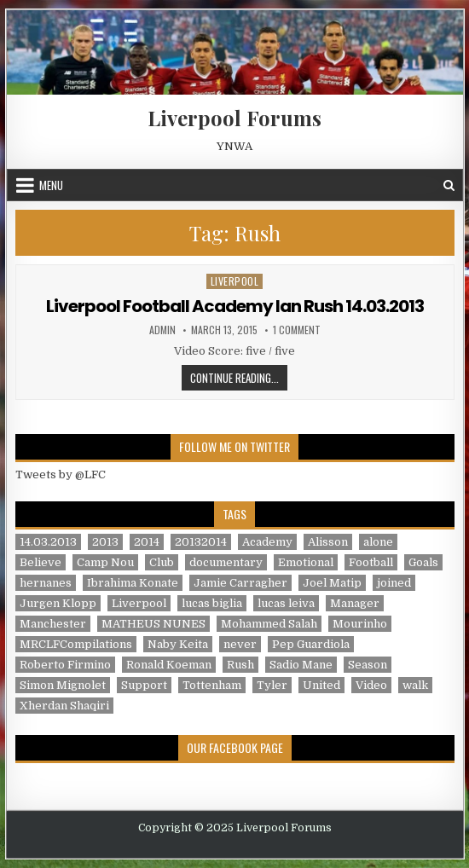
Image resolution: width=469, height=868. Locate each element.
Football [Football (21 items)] (371, 562)
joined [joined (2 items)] (394, 583)
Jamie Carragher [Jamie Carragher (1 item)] (240, 583)
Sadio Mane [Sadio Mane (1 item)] (301, 665)
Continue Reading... (239, 377)
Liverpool (235, 281)
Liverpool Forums (234, 118)
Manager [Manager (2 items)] (355, 603)
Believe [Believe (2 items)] (41, 562)
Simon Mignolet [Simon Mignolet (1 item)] (63, 685)
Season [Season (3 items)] (368, 665)
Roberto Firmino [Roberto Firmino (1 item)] (65, 665)
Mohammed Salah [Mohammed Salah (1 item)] (269, 624)
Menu (51, 185)
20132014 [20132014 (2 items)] (201, 542)
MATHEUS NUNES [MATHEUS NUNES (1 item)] (153, 624)
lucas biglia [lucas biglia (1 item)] (212, 603)
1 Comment (297, 330)
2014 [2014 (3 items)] (147, 542)
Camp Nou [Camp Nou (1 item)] (105, 562)
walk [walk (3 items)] (415, 685)
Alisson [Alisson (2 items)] (328, 542)
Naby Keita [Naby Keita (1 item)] (178, 644)
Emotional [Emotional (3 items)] (306, 562)
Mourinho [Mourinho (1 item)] (360, 624)
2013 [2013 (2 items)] (105, 542)
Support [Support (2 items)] (144, 685)
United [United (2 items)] (321, 685)
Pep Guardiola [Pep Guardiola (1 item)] (311, 644)
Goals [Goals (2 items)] (423, 562)
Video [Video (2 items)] (371, 685)
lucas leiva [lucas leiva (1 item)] (286, 603)
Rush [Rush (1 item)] (240, 665)
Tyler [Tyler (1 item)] (272, 685)
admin (162, 330)
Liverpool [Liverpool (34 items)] (139, 603)
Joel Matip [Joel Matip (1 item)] (332, 583)
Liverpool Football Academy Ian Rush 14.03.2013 (235, 306)
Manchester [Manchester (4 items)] (53, 624)
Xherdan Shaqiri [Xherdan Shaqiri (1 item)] (64, 706)
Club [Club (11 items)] (162, 562)
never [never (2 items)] (240, 644)
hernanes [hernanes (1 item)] (46, 583)
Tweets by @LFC (61, 475)
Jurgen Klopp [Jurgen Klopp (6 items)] (58, 603)
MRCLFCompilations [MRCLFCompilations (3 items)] (76, 644)
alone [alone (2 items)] (378, 542)
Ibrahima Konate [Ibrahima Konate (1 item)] (133, 583)
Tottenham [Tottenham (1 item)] (212, 685)
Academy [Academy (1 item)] (267, 542)
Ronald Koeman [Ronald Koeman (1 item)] (169, 665)
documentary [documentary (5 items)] (226, 562)
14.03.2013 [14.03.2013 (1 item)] (48, 542)
